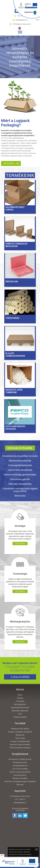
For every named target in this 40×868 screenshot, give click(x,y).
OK (36, 849)
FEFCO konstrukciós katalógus (15, 428)
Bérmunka (20, 496)
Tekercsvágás (12, 318)
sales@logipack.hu (20, 803)
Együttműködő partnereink (20, 708)
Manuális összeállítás (20, 484)
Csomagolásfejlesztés (20, 465)
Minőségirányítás (20, 704)
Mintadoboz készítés (20, 461)
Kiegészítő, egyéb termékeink (14, 391)
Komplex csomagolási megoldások (16, 245)
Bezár (2, 855)
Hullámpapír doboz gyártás (15, 208)
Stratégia (20, 698)
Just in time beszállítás (20, 470)
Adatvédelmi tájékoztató (20, 711)
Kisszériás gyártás (20, 479)
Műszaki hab (12, 282)
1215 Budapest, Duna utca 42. (22, 24)
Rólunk (20, 695)
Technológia (20, 701)
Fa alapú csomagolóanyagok (15, 355)
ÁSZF (20, 714)
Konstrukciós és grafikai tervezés (20, 456)
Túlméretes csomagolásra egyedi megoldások (20, 490)
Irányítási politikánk (20, 717)
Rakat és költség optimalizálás (20, 475)
